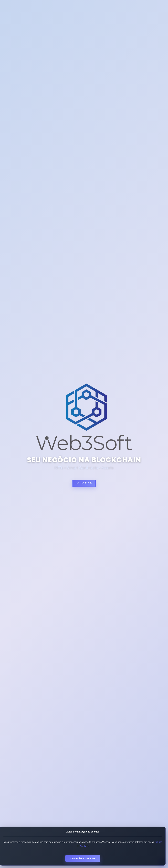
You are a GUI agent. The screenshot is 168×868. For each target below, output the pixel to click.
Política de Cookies (86, 846)
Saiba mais (84, 483)
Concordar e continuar (83, 858)
